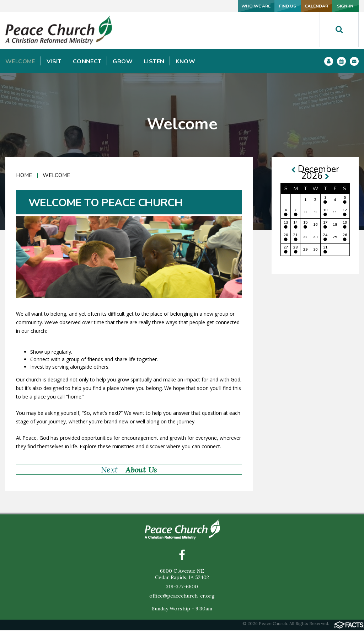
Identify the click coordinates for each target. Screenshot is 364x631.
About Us (141, 470)
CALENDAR (288, 6)
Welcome (56, 175)
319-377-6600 (182, 587)
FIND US (241, 6)
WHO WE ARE (193, 6)
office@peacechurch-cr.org (182, 597)
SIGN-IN (335, 6)
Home (24, 175)
